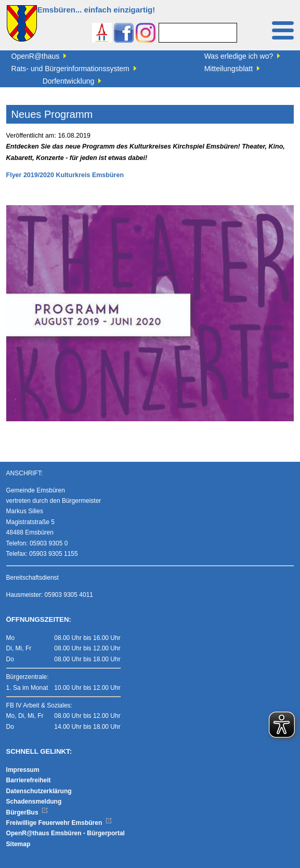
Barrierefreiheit (29, 780)
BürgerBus (27, 812)
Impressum (23, 770)
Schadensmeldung (34, 802)
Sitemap (18, 844)
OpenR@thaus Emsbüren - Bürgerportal (66, 833)
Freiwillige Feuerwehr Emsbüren (59, 823)
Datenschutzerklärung (39, 791)
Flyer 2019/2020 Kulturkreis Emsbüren (65, 175)
